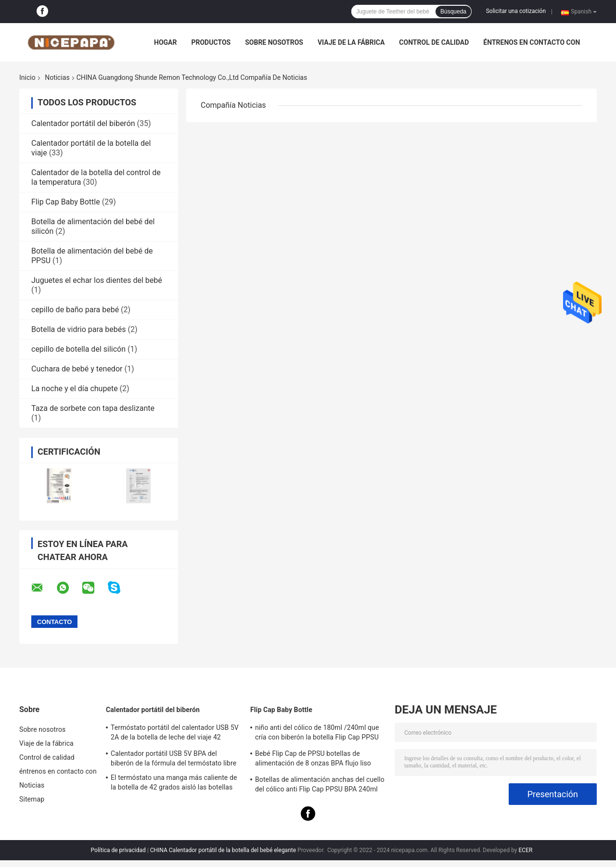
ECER (526, 850)
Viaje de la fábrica (351, 42)
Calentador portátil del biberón (83, 123)
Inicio (27, 77)
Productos (211, 42)
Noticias (57, 77)
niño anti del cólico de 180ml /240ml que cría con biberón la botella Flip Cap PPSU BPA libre (317, 734)
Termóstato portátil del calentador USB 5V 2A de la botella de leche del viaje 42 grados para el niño (175, 734)
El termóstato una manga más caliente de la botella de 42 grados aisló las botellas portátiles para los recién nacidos (174, 784)
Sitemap (32, 799)
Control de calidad (434, 42)
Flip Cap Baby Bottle (66, 202)
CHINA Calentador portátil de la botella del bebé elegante (223, 850)
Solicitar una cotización (516, 11)
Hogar (165, 42)
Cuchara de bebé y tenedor (77, 369)
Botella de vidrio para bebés (78, 329)
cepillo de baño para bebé (75, 310)
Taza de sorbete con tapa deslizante (93, 408)
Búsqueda (453, 12)
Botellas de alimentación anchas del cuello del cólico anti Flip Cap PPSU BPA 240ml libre (320, 786)
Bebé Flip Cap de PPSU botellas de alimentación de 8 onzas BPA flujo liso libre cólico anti (313, 760)
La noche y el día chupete (75, 389)
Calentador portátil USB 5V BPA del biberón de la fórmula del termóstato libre (173, 758)
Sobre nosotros (274, 42)
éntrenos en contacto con (532, 42)
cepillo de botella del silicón (78, 349)
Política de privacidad (118, 850)
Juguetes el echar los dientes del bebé (97, 280)
